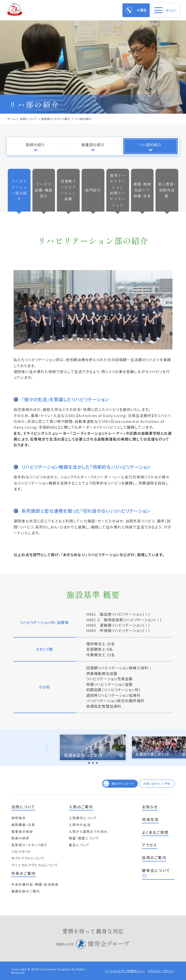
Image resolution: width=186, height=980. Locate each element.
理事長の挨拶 (22, 831)
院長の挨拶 (20, 838)
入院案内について (83, 818)
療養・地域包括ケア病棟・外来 (142, 190)
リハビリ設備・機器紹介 (44, 190)
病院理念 (19, 818)
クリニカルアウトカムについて (35, 865)
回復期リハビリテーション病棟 (68, 190)
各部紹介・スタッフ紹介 (30, 845)
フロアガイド (21, 852)
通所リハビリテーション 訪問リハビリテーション (119, 190)
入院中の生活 (80, 825)
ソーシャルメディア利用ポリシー (125, 971)
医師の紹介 (36, 145)
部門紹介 (93, 190)
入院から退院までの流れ (88, 831)
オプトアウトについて (28, 858)
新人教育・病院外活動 (167, 190)
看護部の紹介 (93, 145)
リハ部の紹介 (150, 145)
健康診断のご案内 (26, 891)
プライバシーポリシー (161, 971)
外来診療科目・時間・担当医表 (35, 884)
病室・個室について (84, 838)
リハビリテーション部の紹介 (19, 190)
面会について (79, 845)
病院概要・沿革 (23, 825)
